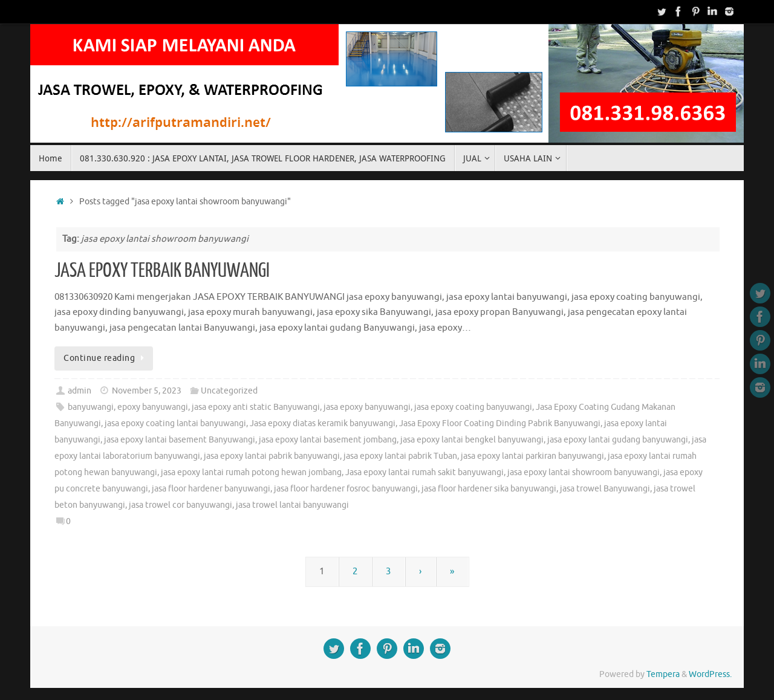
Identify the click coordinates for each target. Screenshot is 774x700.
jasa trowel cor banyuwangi (180, 505)
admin (80, 391)
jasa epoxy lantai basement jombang (328, 440)
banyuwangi (91, 407)
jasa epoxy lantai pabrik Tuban (400, 456)
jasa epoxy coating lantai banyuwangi (175, 423)
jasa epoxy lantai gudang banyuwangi (618, 440)
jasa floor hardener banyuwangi (211, 489)
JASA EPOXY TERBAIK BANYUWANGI (162, 271)
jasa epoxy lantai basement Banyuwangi (180, 440)
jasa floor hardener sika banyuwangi (489, 489)
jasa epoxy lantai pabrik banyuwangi (272, 456)
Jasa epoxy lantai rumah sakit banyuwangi (424, 472)
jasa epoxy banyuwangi (367, 407)
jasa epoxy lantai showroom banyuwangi (584, 472)
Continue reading (106, 358)
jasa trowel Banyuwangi (605, 489)
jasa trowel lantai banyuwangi (292, 505)
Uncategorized (229, 391)
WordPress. (710, 674)
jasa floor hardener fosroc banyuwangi (346, 489)
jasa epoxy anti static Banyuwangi (256, 407)
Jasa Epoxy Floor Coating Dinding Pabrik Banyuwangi (500, 423)
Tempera (663, 674)
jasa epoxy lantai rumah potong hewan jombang (251, 472)
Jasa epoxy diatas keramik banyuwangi (323, 423)
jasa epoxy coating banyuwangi (473, 407)
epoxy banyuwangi (153, 407)
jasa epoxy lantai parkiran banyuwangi (532, 456)
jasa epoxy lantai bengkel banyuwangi (472, 440)
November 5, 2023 (147, 391)
